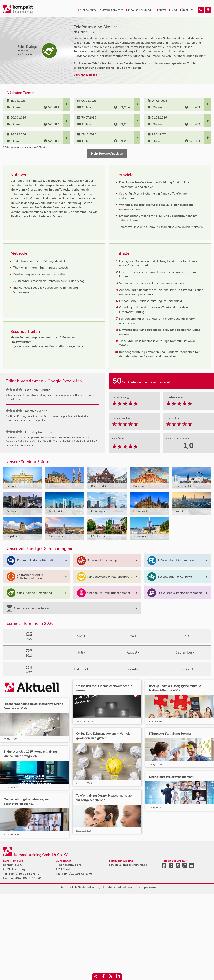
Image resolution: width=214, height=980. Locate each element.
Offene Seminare (111, 10)
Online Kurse (87, 10)
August (133, 652)
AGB (62, 887)
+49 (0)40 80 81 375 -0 (24, 874)
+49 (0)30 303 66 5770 (77, 874)
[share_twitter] (111, 977)
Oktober (81, 669)
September (185, 652)
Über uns (187, 10)
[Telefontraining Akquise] (201, 10)
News (161, 10)
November (133, 669)
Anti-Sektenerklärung (85, 887)
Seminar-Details (86, 75)
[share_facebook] (103, 977)
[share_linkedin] (118, 977)
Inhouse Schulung (138, 10)
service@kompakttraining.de (128, 865)
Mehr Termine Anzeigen (107, 154)
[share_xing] (96, 977)
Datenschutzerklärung (119, 887)
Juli (81, 652)
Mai (133, 636)
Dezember (185, 669)
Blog (173, 10)
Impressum (147, 887)
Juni (185, 636)
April (81, 636)
